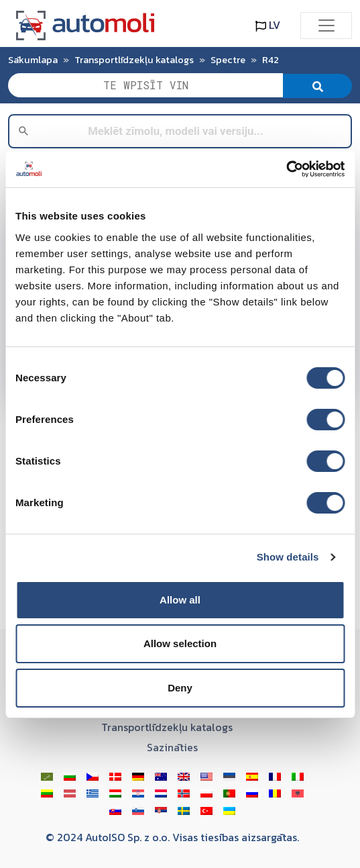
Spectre (228, 60)
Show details (288, 557)
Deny (180, 688)
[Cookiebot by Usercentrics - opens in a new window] (286, 169)
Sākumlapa (33, 60)
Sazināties (172, 747)
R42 (271, 60)
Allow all (180, 600)
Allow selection (180, 643)
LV (268, 25)
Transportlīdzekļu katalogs (134, 60)
